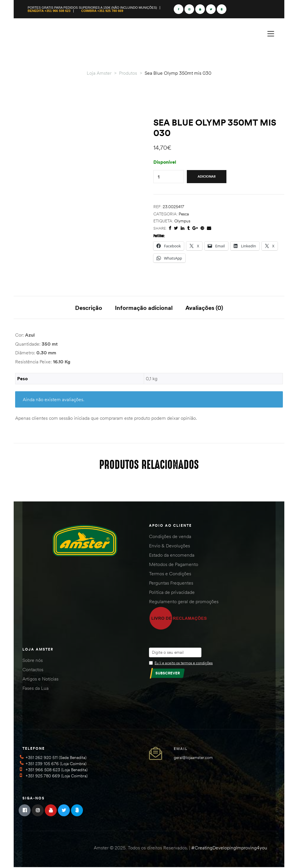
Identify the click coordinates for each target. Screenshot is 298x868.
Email (181, 749)
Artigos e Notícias (40, 679)
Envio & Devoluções (170, 546)
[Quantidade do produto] (159, 177)
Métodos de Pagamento (174, 565)
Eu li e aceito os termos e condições (184, 663)
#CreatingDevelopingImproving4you (229, 848)
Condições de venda (170, 537)
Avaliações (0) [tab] (204, 308)
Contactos (33, 670)
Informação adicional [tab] (144, 308)
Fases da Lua (36, 689)
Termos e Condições (170, 574)
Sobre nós (33, 661)
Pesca (184, 214)
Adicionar (207, 176)
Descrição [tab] (89, 308)
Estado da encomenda (172, 556)
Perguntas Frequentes (171, 584)
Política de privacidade (172, 593)
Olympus (182, 221)
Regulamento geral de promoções (184, 602)
